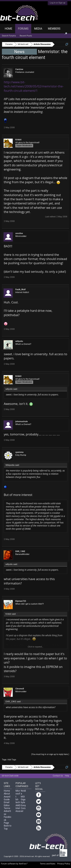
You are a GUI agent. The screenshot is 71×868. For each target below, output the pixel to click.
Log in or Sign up (58, 3)
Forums (23, 29)
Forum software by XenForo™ (14, 864)
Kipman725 (21, 601)
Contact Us (58, 776)
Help (67, 776)
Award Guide (7, 798)
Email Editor (7, 804)
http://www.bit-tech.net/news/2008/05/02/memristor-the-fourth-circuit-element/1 (34, 86)
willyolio (19, 341)
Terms (7, 808)
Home (9, 29)
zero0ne (19, 233)
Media (38, 29)
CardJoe (19, 69)
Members (54, 29)
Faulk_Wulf (20, 289)
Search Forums (9, 36)
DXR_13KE (20, 551)
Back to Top (8, 827)
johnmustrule (22, 421)
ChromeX (20, 689)
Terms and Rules (48, 864)
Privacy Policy (64, 864)
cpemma (19, 452)
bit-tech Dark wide (10, 776)
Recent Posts (26, 36)
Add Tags (12, 760)
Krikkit (18, 140)
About (7, 794)
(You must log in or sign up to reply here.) (50, 754)
